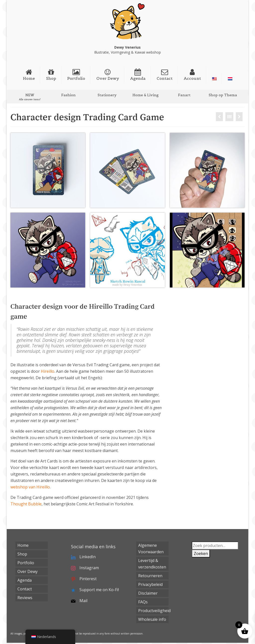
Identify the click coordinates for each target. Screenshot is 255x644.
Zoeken (201, 553)
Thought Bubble (26, 504)
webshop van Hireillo (30, 487)
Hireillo (48, 371)
